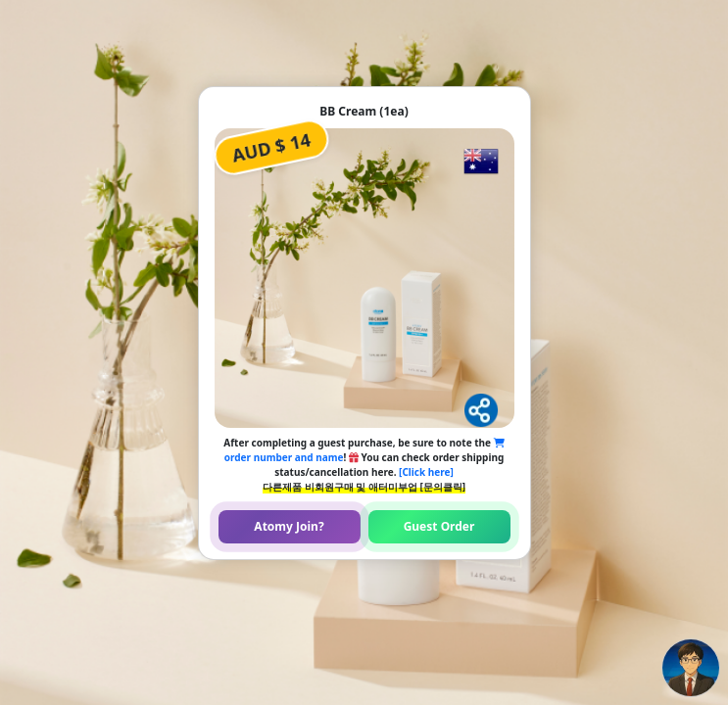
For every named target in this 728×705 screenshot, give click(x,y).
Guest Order (439, 526)
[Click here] (426, 472)
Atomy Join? (289, 526)
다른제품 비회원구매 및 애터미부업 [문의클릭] (364, 487)
